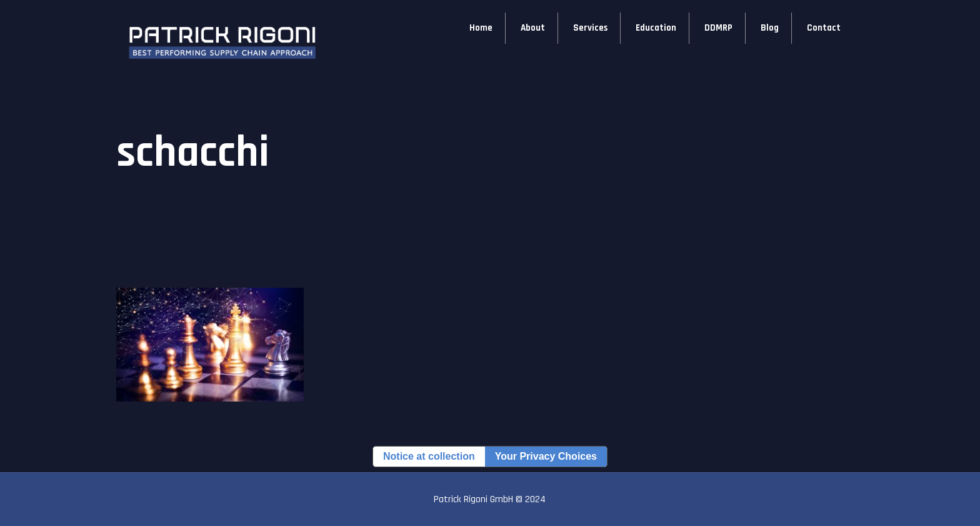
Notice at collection (429, 456)
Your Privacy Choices (546, 456)
